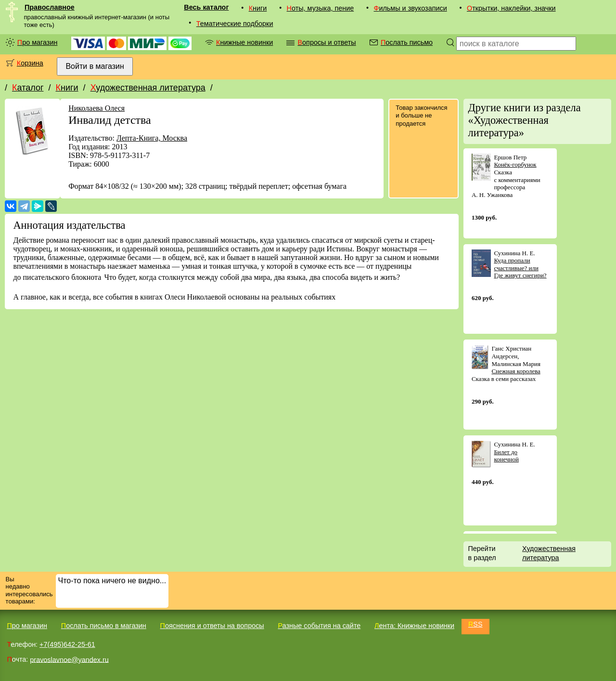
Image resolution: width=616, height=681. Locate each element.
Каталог (28, 88)
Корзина (30, 63)
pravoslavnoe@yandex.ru (69, 659)
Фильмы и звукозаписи (410, 8)
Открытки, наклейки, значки (511, 8)
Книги (258, 8)
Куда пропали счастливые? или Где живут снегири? (520, 268)
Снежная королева (516, 371)
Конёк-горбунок (515, 164)
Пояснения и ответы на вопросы (212, 626)
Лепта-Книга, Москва (152, 138)
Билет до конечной (506, 456)
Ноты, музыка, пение (321, 8)
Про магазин (38, 42)
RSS (475, 624)
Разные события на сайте (319, 626)
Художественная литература (148, 88)
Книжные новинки (244, 42)
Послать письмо (407, 42)
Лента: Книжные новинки (414, 626)
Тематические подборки (235, 24)
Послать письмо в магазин (104, 626)
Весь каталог (206, 7)
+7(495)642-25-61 (67, 644)
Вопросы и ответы (327, 42)
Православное (50, 7)
